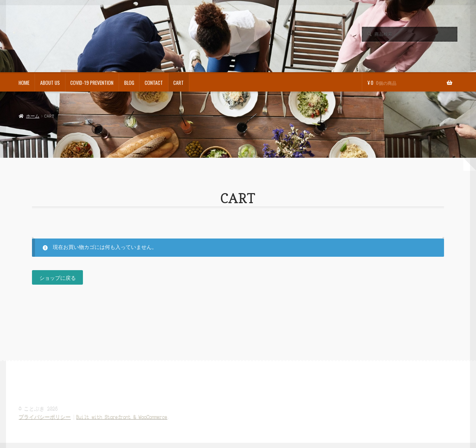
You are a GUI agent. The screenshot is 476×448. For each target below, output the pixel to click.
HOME (24, 83)
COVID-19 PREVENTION (92, 83)
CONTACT (154, 83)
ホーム (33, 116)
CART (178, 83)
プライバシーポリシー (45, 417)
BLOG (129, 83)
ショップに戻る (58, 278)
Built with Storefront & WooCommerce (122, 417)
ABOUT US (50, 83)
